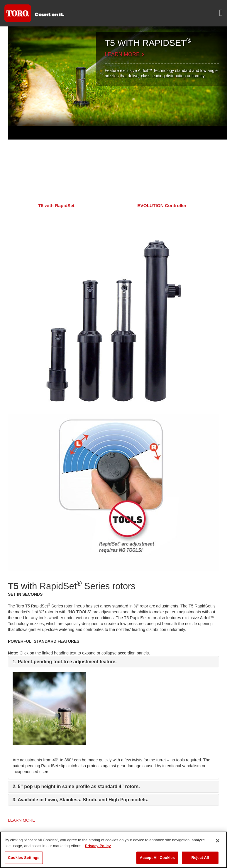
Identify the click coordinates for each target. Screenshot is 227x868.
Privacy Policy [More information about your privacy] (98, 846)
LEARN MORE (124, 54)
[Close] (218, 841)
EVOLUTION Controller (162, 205)
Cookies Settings (24, 858)
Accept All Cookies (157, 858)
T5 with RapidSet (56, 205)
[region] (113, 850)
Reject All (200, 858)
